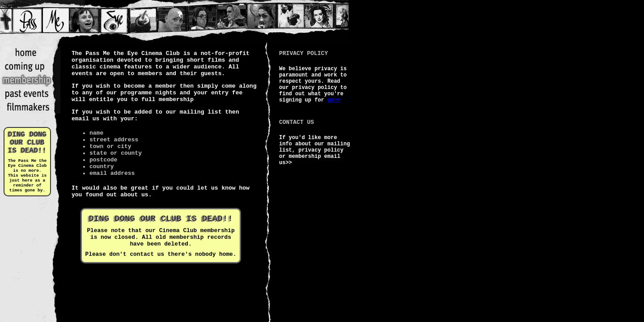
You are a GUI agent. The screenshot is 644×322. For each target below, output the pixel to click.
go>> (334, 100)
